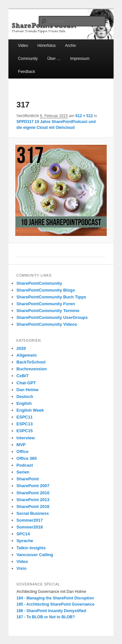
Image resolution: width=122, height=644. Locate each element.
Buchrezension (32, 369)
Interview (26, 438)
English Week (30, 410)
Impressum (80, 59)
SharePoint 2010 (33, 493)
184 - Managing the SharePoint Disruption (55, 598)
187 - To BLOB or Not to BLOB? (46, 617)
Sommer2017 (30, 520)
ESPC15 (25, 431)
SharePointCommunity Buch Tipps (51, 297)
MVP (21, 445)
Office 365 (27, 458)
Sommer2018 (30, 527)
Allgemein (27, 355)
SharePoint (28, 479)
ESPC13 (25, 424)
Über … (54, 59)
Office (23, 452)
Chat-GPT (26, 383)
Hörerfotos (47, 46)
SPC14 (23, 534)
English (24, 403)
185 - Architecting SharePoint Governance (56, 604)
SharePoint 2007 (33, 486)
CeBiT (23, 376)
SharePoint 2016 (33, 507)
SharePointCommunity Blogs (46, 290)
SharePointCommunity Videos (47, 324)
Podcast (25, 465)
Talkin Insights (31, 548)
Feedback (27, 72)
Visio (22, 568)
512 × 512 (84, 116)
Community (28, 59)
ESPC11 (25, 417)
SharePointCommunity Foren (46, 304)
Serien (23, 472)
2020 (21, 348)
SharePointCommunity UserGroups (52, 317)
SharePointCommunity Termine (48, 311)
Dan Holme (28, 390)
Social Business (33, 513)
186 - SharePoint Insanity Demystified (51, 611)
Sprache (25, 541)
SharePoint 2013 (33, 500)
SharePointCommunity (39, 283)
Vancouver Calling (35, 555)
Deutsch (25, 397)
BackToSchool (31, 362)
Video (23, 46)
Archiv (70, 46)
